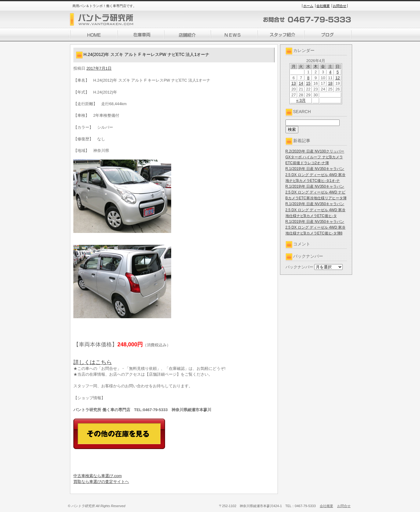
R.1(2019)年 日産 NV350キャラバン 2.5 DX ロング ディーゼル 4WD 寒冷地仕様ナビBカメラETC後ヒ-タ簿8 (316, 227)
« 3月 (301, 100)
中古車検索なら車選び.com (98, 476)
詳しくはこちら (93, 362)
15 (308, 83)
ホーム (308, 6)
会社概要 (323, 6)
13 (293, 83)
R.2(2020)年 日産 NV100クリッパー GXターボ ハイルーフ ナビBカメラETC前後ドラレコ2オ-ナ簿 (315, 157)
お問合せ (340, 6)
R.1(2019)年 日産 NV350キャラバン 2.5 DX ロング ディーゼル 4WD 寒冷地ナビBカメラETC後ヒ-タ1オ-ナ (316, 175)
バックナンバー (299, 267)
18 (330, 83)
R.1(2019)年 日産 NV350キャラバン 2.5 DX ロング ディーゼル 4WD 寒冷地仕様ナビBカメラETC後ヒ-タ (316, 210)
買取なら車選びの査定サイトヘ (101, 482)
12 (337, 78)
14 (301, 83)
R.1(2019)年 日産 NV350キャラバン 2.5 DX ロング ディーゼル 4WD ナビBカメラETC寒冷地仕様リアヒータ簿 (316, 192)
